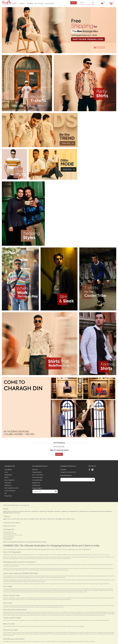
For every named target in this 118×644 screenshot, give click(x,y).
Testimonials (8, 483)
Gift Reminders (36, 485)
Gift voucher (39, 4)
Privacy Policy (8, 496)
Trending (30, 4)
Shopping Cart (8, 475)
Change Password (37, 472)
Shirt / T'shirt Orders (38, 475)
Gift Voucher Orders (38, 477)
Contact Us (17, 523)
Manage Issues (36, 483)
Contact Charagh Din (10, 491)
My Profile (35, 469)
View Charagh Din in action (11, 488)
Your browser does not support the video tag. (92, 120)
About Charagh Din (9, 480)
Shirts (15, 4)
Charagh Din (9, 529)
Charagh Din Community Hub (68, 472)
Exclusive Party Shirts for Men (96, 511)
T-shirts (22, 4)
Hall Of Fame (8, 485)
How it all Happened (12, 552)
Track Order (49, 4)
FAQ (6, 493)
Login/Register (8, 469)
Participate (63, 469)
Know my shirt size (11, 595)
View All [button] (59, 454)
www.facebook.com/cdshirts (40, 542)
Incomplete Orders (37, 480)
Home (6, 472)
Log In (74, 3)
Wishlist (7, 477)
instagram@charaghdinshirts (17, 542)
